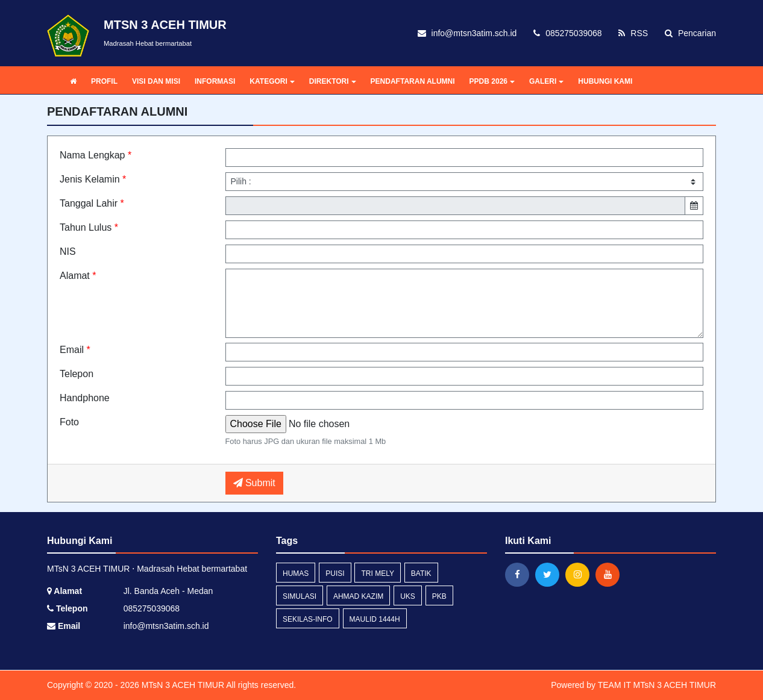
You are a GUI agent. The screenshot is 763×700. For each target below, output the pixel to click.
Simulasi (300, 596)
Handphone (85, 398)
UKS (408, 596)
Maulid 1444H (375, 619)
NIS (68, 252)
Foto (69, 422)
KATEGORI (272, 81)
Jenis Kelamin (93, 179)
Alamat (78, 276)
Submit (254, 483)
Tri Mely (377, 573)
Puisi (335, 573)
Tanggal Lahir (92, 203)
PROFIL (104, 81)
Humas (296, 573)
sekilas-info (308, 619)
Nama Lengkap (96, 155)
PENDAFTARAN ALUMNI (413, 81)
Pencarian (690, 33)
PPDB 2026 (492, 81)
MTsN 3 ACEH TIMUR (182, 685)
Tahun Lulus (89, 227)
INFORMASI (215, 81)
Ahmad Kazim (358, 596)
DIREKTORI (333, 81)
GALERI (546, 81)
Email (75, 350)
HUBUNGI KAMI (605, 81)
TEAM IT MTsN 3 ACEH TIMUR (657, 685)
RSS (633, 33)
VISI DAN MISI (156, 81)
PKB (439, 596)
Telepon (77, 374)
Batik (421, 573)
